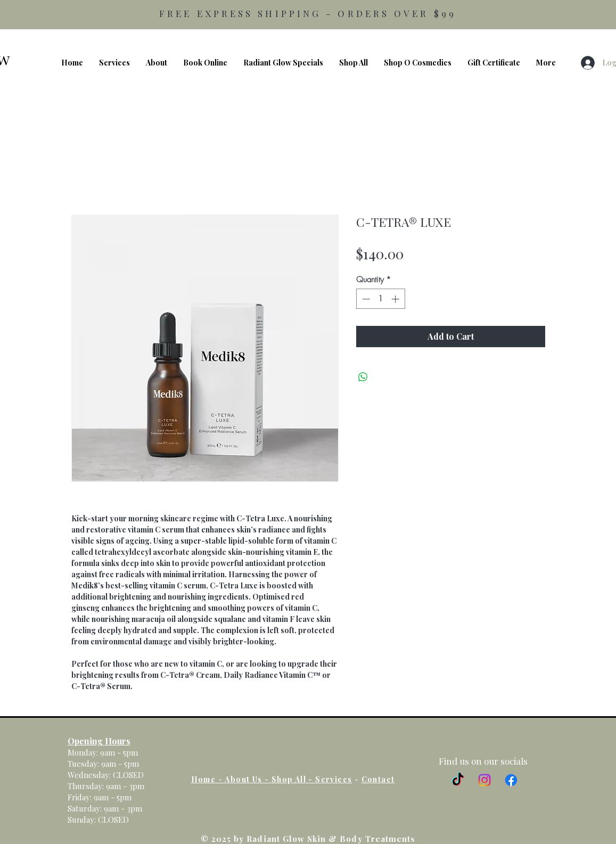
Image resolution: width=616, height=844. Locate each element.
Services (334, 779)
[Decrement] (365, 299)
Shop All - (293, 779)
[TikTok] (458, 780)
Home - (208, 779)
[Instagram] (484, 780)
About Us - (248, 779)
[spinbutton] (380, 299)
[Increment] (396, 299)
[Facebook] (511, 780)
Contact (378, 779)
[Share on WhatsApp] (363, 377)
